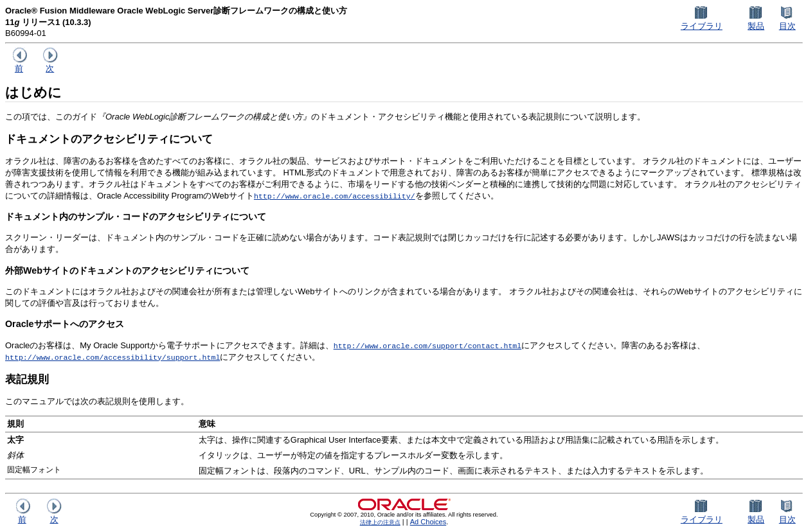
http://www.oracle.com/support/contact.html (428, 345)
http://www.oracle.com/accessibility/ (335, 196)
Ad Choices (428, 522)
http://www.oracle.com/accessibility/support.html (112, 357)
